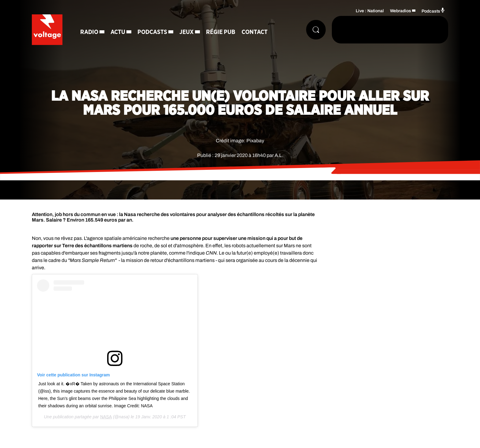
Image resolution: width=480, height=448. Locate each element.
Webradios (401, 11)
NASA (106, 417)
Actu (118, 32)
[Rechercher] (316, 30)
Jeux (187, 32)
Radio (89, 32)
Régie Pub (221, 32)
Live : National (370, 11)
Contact (255, 32)
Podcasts (152, 32)
